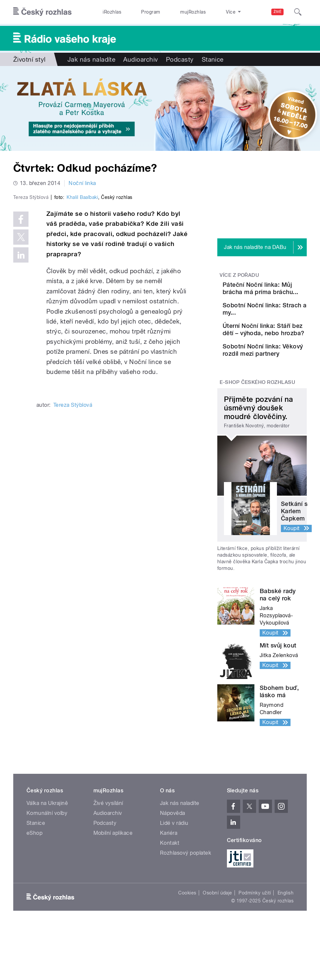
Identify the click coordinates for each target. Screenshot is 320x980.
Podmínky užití (255, 946)
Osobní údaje (217, 946)
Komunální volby (47, 866)
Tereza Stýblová (73, 510)
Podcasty (180, 59)
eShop (34, 886)
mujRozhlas (175, 12)
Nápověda (173, 866)
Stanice (208, 12)
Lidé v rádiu (174, 876)
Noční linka (82, 183)
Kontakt (170, 896)
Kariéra (169, 886)
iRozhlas (108, 12)
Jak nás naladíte (92, 59)
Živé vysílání (108, 857)
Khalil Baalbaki (82, 303)
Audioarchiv (140, 59)
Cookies (187, 946)
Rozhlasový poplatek (186, 906)
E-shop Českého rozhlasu (257, 435)
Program (140, 12)
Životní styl (29, 59)
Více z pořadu (239, 275)
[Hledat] (298, 12)
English (286, 946)
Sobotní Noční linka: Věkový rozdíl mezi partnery (280, 396)
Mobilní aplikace (113, 886)
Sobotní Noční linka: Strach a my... (280, 327)
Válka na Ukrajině (47, 857)
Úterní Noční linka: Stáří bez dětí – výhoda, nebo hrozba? (281, 361)
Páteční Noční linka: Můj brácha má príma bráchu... (281, 296)
